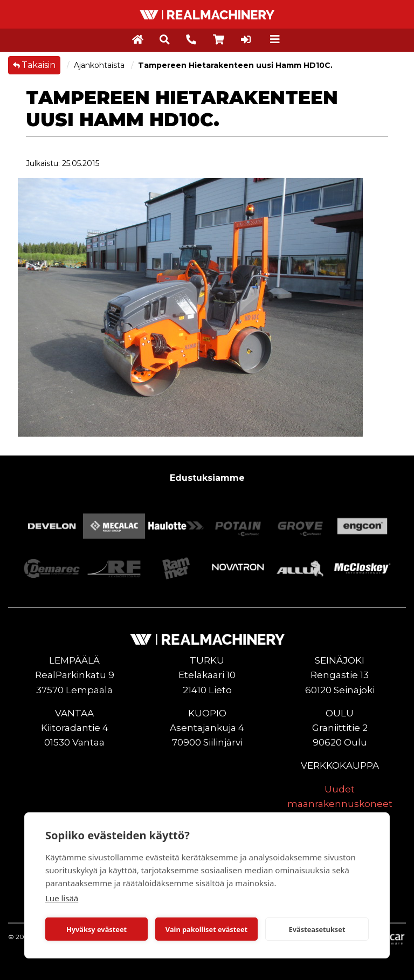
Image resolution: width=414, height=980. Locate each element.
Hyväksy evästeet (96, 929)
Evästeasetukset (317, 929)
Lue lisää (62, 898)
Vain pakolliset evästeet (206, 929)
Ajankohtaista (100, 65)
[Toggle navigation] (275, 39)
